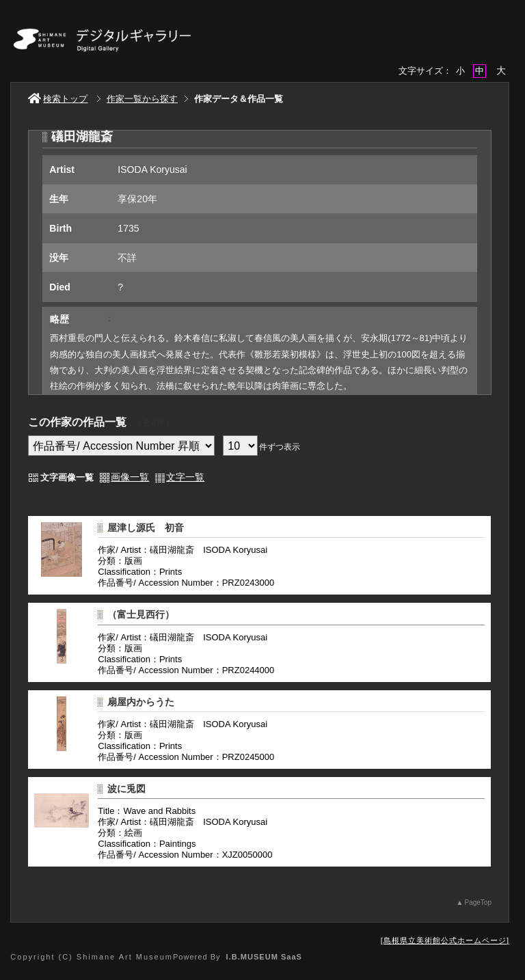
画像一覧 (130, 477)
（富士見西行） (141, 614)
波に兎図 (126, 789)
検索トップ (58, 99)
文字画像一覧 (67, 477)
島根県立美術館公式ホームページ (445, 940)
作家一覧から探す (142, 99)
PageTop (477, 902)
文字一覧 (185, 477)
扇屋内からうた (141, 702)
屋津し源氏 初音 (146, 528)
